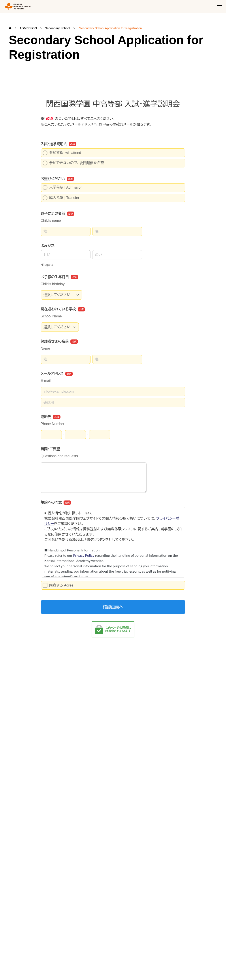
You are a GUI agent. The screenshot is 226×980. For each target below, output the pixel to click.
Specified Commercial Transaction (81, 963)
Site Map (15, 963)
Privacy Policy (39, 963)
